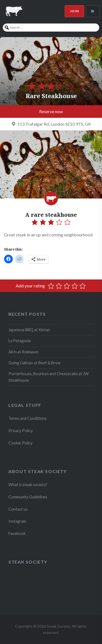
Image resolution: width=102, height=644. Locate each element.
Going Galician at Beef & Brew (34, 363)
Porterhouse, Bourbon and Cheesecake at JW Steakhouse (49, 377)
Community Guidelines (28, 497)
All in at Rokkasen (24, 352)
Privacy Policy (21, 431)
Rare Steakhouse (51, 96)
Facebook (17, 533)
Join (74, 11)
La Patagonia (20, 341)
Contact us (18, 509)
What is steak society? (28, 485)
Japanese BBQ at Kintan (29, 330)
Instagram (18, 521)
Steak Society (28, 562)
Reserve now (51, 111)
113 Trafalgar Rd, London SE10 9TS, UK (54, 124)
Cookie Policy (20, 443)
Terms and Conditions (27, 418)
